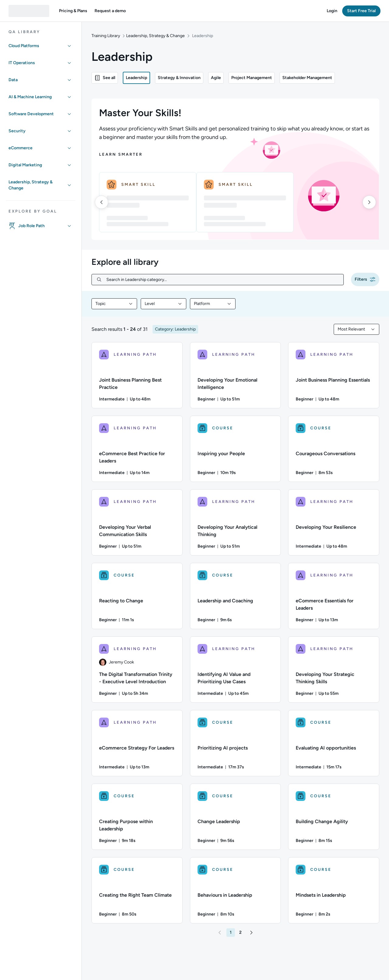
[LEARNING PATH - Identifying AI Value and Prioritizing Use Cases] (236, 670)
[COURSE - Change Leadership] (236, 817)
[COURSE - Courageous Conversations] (334, 449)
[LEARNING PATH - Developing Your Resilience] (334, 522)
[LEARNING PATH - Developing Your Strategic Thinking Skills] (334, 670)
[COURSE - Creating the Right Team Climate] (137, 890)
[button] (73, 11)
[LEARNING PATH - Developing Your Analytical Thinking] (236, 522)
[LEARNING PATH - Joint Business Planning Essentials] (334, 375)
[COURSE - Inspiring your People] (236, 449)
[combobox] (114, 304)
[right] (369, 202)
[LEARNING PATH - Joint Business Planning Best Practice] (137, 375)
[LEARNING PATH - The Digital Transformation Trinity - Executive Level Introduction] (137, 670)
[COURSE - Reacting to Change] (137, 596)
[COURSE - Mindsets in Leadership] (334, 890)
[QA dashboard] (29, 11)
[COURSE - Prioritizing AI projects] (236, 743)
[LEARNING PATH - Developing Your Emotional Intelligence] (236, 375)
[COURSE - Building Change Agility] (334, 817)
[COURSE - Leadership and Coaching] (236, 596)
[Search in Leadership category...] (222, 280)
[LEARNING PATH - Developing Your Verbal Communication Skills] (137, 522)
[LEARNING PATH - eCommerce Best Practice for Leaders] (137, 449)
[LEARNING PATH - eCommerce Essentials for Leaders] (334, 596)
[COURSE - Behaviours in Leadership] (236, 890)
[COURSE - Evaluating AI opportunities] (334, 743)
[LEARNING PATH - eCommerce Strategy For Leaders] (137, 743)
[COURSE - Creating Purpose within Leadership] (137, 817)
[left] (102, 202)
